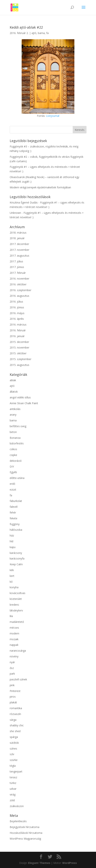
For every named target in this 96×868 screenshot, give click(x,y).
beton (13, 432)
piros (13, 697)
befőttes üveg (18, 426)
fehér (13, 512)
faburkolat (16, 501)
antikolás (15, 409)
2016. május (17, 313)
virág (13, 794)
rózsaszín (15, 714)
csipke (13, 455)
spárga (14, 737)
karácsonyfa (17, 558)
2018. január (17, 238)
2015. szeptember (21, 359)
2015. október (18, 353)
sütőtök (14, 743)
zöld (12, 800)
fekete (14, 518)
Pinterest (15, 691)
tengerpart (16, 771)
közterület (16, 599)
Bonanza (15, 438)
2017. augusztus (19, 256)
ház (12, 535)
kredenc (14, 605)
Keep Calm (16, 564)
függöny (15, 524)
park (12, 674)
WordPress (70, 863)
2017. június (17, 267)
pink (12, 685)
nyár (12, 662)
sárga (13, 720)
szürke (14, 760)
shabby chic (17, 725)
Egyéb (13, 472)
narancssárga (18, 651)
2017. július (16, 261)
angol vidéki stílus (20, 397)
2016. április (17, 319)
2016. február (18, 330)
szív (12, 754)
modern (14, 633)
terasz (13, 777)
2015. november (19, 347)
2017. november (19, 250)
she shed (15, 731)
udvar (13, 789)
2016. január (17, 336)
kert (12, 576)
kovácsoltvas (18, 593)
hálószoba (16, 530)
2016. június (17, 307)
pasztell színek (18, 679)
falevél (14, 507)
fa (47, 33)
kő (11, 582)
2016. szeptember (21, 290)
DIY (12, 467)
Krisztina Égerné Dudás (24, 202)
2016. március (18, 324)
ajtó (34, 33)
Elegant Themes (39, 863)
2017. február (18, 273)
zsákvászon (17, 806)
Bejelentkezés (18, 821)
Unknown (15, 213)
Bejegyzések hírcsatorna (25, 827)
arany (13, 415)
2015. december (19, 342)
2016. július (16, 302)
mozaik (14, 639)
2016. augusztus (19, 296)
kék (12, 570)
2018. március (18, 233)
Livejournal (53, 116)
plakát (13, 702)
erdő (12, 484)
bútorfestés (17, 443)
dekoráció (16, 461)
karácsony (16, 553)
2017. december (19, 244)
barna (41, 33)
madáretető (17, 622)
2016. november (19, 279)
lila (11, 616)
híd (11, 541)
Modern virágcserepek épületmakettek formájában (40, 187)
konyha (14, 587)
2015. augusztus (19, 365)
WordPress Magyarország (25, 839)
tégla (13, 766)
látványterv (16, 610)
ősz (12, 668)
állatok (14, 392)
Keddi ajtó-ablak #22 (26, 27)
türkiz (13, 783)
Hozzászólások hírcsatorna (26, 833)
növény (14, 656)
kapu (13, 547)
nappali (14, 645)
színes (13, 748)
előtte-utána (17, 478)
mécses (14, 628)
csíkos (13, 449)
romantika (16, 708)
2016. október (18, 284)
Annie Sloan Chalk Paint (24, 403)
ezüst (13, 489)
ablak (13, 380)
